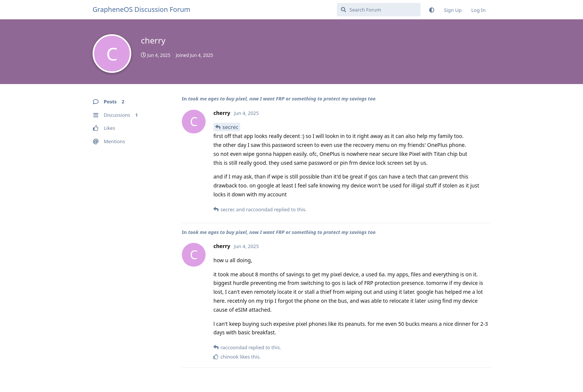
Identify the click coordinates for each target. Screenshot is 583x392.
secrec (230, 127)
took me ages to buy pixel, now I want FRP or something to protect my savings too (282, 99)
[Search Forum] (379, 10)
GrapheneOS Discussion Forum (141, 9)
